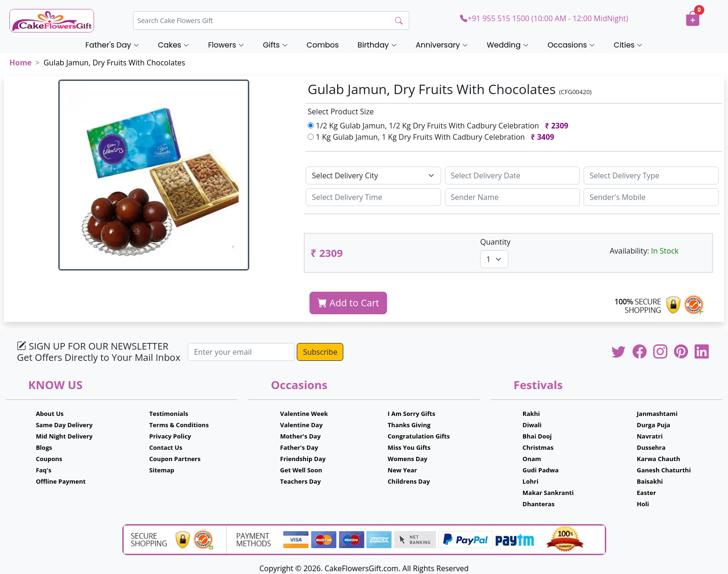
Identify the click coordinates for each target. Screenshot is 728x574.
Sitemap (162, 470)
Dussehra (651, 447)
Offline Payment (61, 481)
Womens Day (407, 459)
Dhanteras (538, 504)
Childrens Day (409, 481)
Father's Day (299, 447)
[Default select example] (373, 175)
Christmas (538, 447)
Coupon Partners (175, 459)
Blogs (44, 447)
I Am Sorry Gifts (411, 414)
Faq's (44, 470)
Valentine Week (304, 414)
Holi (643, 504)
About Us (50, 414)
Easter (646, 493)
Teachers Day (301, 481)
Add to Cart (348, 303)
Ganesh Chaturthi (664, 470)
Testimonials (169, 414)
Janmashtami (657, 414)
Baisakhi (650, 481)
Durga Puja (653, 425)
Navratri (650, 436)
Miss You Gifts (409, 447)
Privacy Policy (170, 436)
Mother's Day (301, 436)
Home (20, 63)
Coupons (49, 459)
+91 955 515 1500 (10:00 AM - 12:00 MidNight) (544, 18)
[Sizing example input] (512, 175)
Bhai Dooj (537, 436)
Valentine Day (302, 425)
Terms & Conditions (179, 425)
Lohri (530, 481)
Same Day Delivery (64, 425)
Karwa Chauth (658, 459)
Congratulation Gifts (419, 436)
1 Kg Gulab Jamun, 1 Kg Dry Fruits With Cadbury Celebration (433, 137)
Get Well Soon (301, 470)
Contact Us (166, 447)
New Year (402, 470)
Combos (323, 45)
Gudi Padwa (541, 470)
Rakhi (531, 414)
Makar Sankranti (548, 493)
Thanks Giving (409, 425)
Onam (532, 459)
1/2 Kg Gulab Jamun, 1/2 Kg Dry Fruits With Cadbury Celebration (440, 126)
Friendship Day (303, 459)
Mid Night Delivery (64, 436)
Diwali (532, 425)
